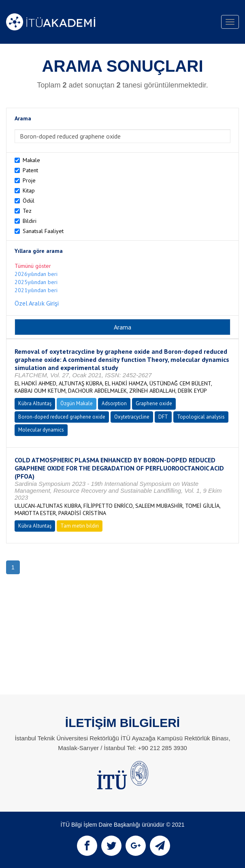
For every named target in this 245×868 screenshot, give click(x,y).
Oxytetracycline (132, 417)
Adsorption (114, 403)
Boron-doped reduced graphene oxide (62, 417)
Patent (30, 170)
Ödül (29, 201)
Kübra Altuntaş (35, 403)
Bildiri (30, 221)
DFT (163, 417)
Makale (31, 160)
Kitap (29, 190)
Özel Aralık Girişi (37, 303)
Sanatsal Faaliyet (43, 231)
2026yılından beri (36, 274)
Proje (29, 180)
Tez (27, 211)
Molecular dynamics (41, 430)
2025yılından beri (36, 282)
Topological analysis (201, 417)
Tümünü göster (33, 266)
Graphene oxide (154, 403)
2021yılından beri (36, 290)
